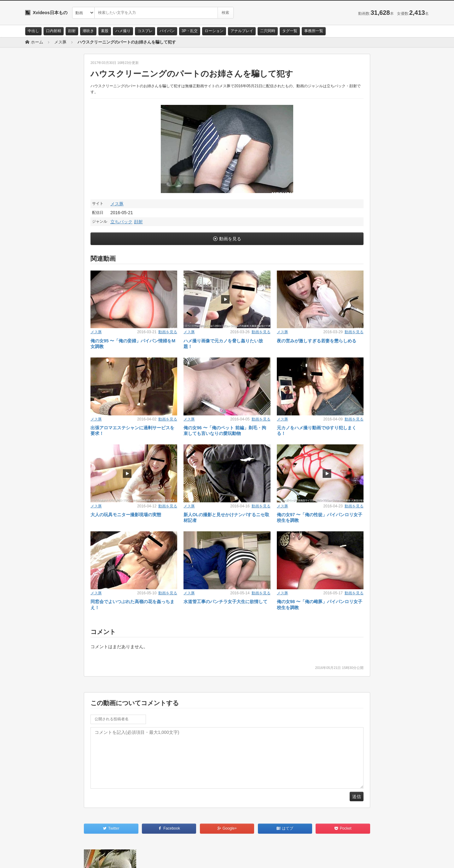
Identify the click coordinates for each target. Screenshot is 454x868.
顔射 (72, 31)
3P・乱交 (190, 31)
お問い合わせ (42, 858)
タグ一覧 (290, 31)
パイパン (167, 31)
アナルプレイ (242, 31)
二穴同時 (268, 31)
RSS (96, 858)
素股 (105, 31)
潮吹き (88, 31)
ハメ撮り (123, 31)
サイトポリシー (72, 858)
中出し (33, 31)
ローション (214, 31)
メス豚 (117, 204)
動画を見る (230, 239)
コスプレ (145, 31)
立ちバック (121, 222)
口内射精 (54, 31)
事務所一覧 (314, 31)
